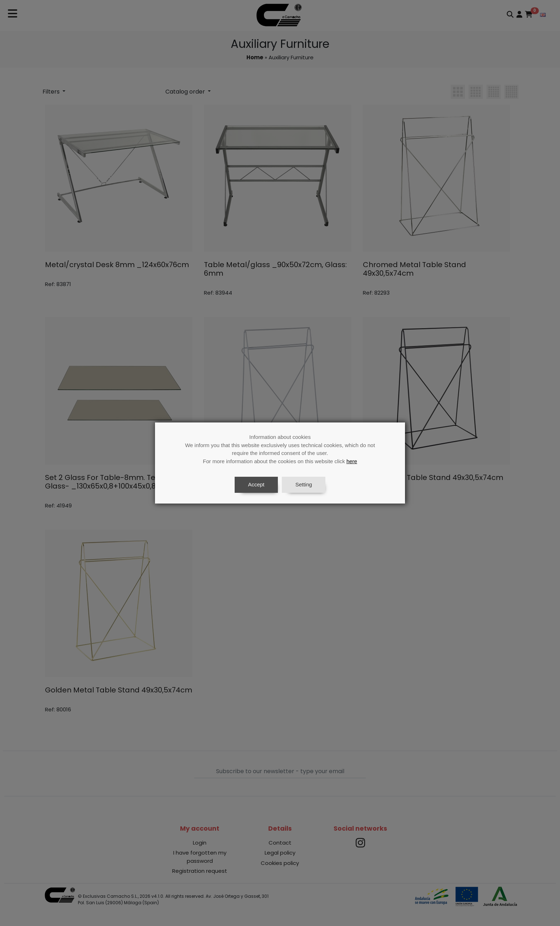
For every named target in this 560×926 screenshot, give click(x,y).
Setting (304, 484)
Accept (256, 484)
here (352, 461)
